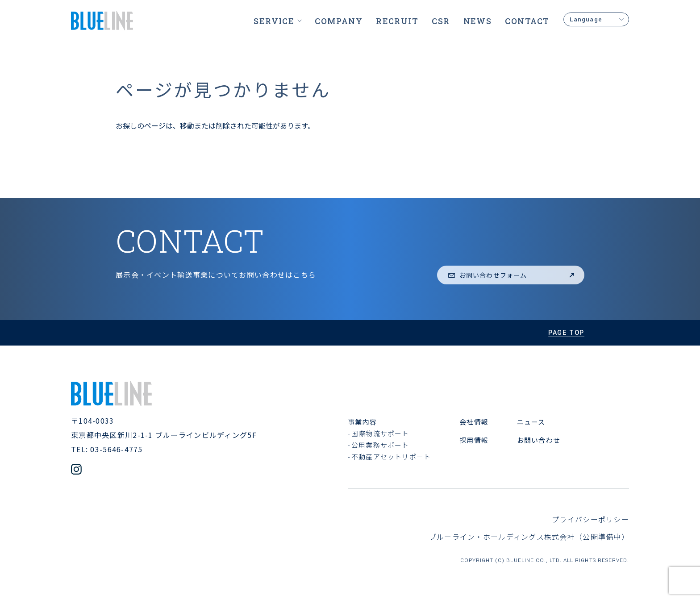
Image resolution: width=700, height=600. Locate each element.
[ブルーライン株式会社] (102, 21)
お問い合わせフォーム (512, 275)
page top (566, 333)
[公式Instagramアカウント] (76, 470)
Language (596, 19)
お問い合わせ (539, 440)
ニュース (531, 422)
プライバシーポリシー (590, 519)
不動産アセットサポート (391, 456)
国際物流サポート (380, 433)
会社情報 (474, 422)
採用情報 (474, 440)
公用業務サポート (380, 445)
